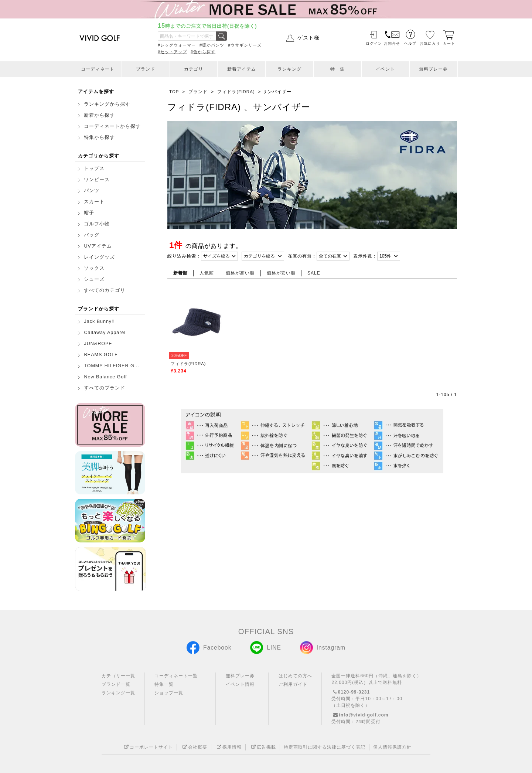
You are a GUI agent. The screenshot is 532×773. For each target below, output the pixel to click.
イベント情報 (240, 684)
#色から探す (203, 52)
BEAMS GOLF (101, 355)
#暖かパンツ (212, 45)
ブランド (146, 69)
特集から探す (99, 137)
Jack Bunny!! (99, 321)
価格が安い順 (281, 273)
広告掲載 (263, 747)
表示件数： (365, 256)
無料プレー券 (433, 69)
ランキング (289, 69)
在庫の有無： (302, 256)
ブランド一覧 (116, 684)
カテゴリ (194, 69)
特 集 (337, 69)
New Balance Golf (105, 377)
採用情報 (228, 747)
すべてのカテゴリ (105, 290)
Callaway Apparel (105, 333)
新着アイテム (242, 69)
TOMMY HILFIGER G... (112, 366)
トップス (94, 168)
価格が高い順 (240, 273)
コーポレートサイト (148, 747)
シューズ (94, 279)
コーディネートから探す (112, 126)
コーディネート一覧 (176, 676)
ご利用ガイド (293, 684)
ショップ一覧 (169, 693)
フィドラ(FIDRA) (188, 364)
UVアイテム (98, 246)
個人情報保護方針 (392, 747)
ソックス (94, 268)
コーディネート (98, 69)
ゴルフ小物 (97, 224)
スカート (94, 202)
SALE (314, 273)
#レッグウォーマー (177, 45)
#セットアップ (172, 52)
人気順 (207, 273)
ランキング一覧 (118, 693)
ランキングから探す (107, 104)
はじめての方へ (295, 676)
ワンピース (97, 180)
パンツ (92, 191)
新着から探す (99, 115)
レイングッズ (99, 257)
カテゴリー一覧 (118, 676)
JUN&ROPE (98, 344)
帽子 (89, 213)
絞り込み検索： (184, 256)
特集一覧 (164, 684)
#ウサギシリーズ (245, 45)
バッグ (92, 235)
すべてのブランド (105, 388)
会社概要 (194, 747)
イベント (385, 69)
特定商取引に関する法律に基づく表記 (325, 747)
